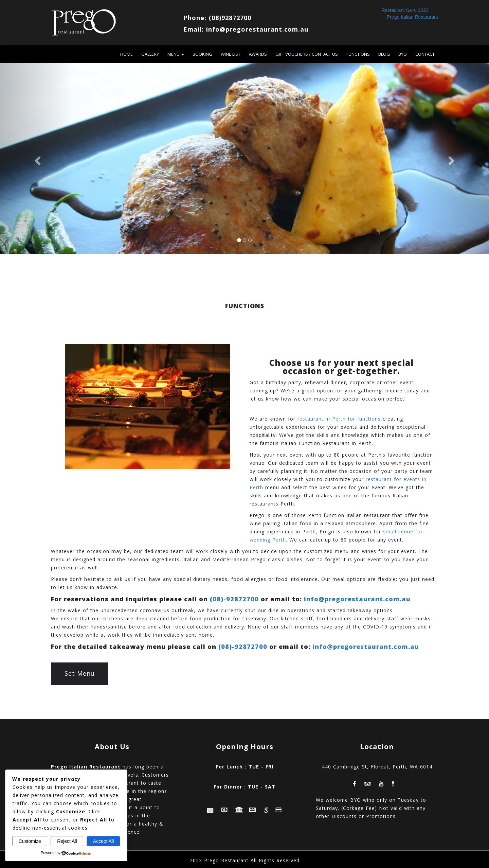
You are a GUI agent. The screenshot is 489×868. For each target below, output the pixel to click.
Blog (384, 54)
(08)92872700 (230, 18)
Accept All (103, 841)
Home (126, 54)
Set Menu (80, 673)
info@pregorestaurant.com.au (257, 29)
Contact (425, 54)
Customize (30, 841)
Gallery (150, 54)
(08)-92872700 (234, 599)
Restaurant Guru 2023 (405, 10)
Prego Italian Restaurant (412, 17)
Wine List (231, 54)
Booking (202, 54)
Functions (358, 54)
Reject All (67, 841)
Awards (258, 54)
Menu (176, 54)
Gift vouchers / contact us (307, 54)
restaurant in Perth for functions (339, 419)
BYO (403, 54)
